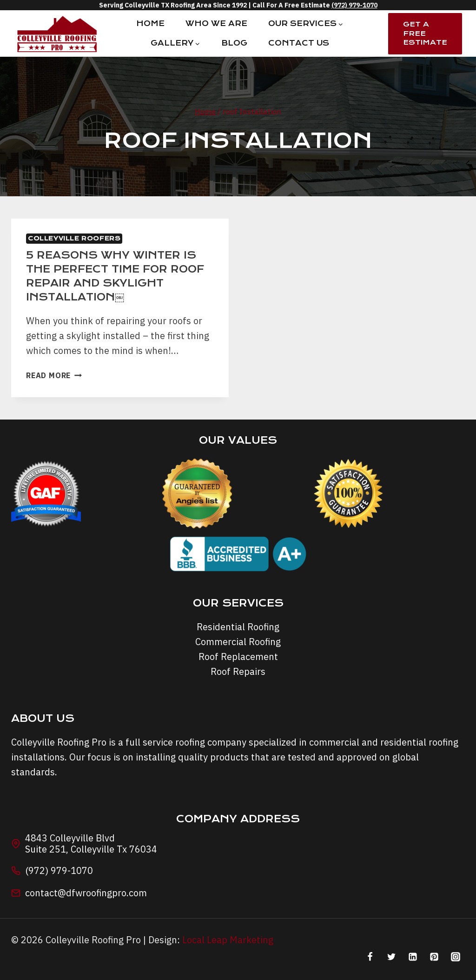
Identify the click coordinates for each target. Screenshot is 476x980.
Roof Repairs (238, 671)
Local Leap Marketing (228, 940)
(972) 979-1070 (354, 5)
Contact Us (299, 43)
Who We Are (216, 23)
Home (150, 23)
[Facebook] (370, 957)
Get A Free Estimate (425, 33)
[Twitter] (391, 957)
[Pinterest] (434, 957)
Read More (54, 375)
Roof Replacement (238, 657)
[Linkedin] (413, 957)
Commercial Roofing (238, 642)
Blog (234, 43)
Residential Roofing (238, 627)
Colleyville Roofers (74, 238)
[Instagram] (456, 957)
